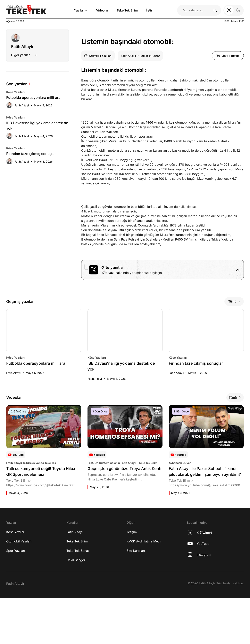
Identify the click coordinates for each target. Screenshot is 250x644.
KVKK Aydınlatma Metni (144, 587)
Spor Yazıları (16, 596)
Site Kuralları (136, 596)
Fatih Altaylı (75, 578)
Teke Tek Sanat (78, 596)
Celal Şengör (76, 606)
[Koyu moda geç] (234, 10)
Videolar (102, 10)
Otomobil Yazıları (19, 587)
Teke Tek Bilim (127, 10)
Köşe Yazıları (16, 578)
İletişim (151, 10)
